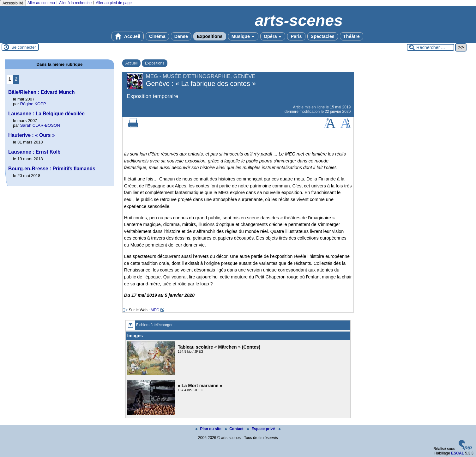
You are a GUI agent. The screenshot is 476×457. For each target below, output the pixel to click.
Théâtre (352, 36)
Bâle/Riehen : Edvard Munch (42, 92)
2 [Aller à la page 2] (16, 79)
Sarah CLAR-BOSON (40, 125)
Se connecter (24, 47)
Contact (235, 429)
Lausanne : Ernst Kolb (34, 152)
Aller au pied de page (114, 3)
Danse (181, 36)
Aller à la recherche (75, 3)
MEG (155, 310)
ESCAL (458, 453)
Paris (296, 36)
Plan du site (209, 429)
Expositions (210, 36)
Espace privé (261, 429)
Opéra (273, 36)
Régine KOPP (33, 104)
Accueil (128, 36)
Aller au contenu (41, 3)
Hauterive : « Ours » (31, 135)
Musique (243, 36)
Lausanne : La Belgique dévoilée (46, 114)
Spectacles (323, 36)
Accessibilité (13, 3)
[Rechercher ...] (431, 47)
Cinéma (157, 36)
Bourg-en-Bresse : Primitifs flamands (52, 169)
